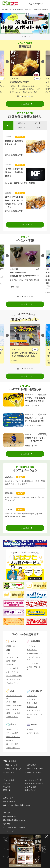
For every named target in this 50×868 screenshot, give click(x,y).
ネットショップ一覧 (33, 780)
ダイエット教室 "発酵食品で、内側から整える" (14, 172)
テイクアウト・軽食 (14, 676)
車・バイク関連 (12, 744)
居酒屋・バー (12, 646)
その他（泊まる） (34, 733)
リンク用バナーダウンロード (14, 828)
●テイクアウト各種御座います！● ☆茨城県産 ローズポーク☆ (14, 202)
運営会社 (7, 813)
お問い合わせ (30, 790)
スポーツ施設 (12, 702)
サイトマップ (8, 831)
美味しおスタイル (34, 773)
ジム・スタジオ (33, 663)
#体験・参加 (14, 284)
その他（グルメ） (13, 683)
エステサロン (32, 650)
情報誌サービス (9, 802)
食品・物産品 (32, 703)
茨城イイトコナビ (12, 765)
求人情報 (7, 787)
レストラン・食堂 (13, 679)
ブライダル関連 (12, 733)
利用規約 (7, 824)
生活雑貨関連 (32, 707)
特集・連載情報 (10, 761)
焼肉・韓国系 (12, 661)
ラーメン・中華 (12, 657)
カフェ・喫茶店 (12, 668)
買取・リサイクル (34, 711)
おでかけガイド (33, 765)
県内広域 (34, 349)
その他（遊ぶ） (12, 717)
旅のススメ (10, 773)
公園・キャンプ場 (13, 713)
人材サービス (8, 798)
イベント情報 (9, 780)
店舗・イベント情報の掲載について (17, 805)
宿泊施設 (30, 729)
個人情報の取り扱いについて (14, 820)
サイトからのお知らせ (34, 784)
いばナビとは (30, 787)
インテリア (31, 699)
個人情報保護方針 (10, 816)
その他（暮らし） (13, 748)
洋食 (8, 650)
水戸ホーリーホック (13, 769)
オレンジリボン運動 (35, 769)
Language (39, 4)
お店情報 (7, 784)
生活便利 (10, 740)
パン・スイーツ (12, 672)
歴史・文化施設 (12, 709)
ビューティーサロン (34, 654)
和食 (8, 654)
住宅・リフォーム (13, 737)
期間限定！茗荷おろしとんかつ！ (14, 143)
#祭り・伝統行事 (26, 284)
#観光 (14, 360)
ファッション (32, 696)
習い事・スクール (13, 729)
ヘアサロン (31, 646)
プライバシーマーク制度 (13, 849)
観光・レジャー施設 (14, 706)
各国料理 (10, 665)
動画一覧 (7, 790)
